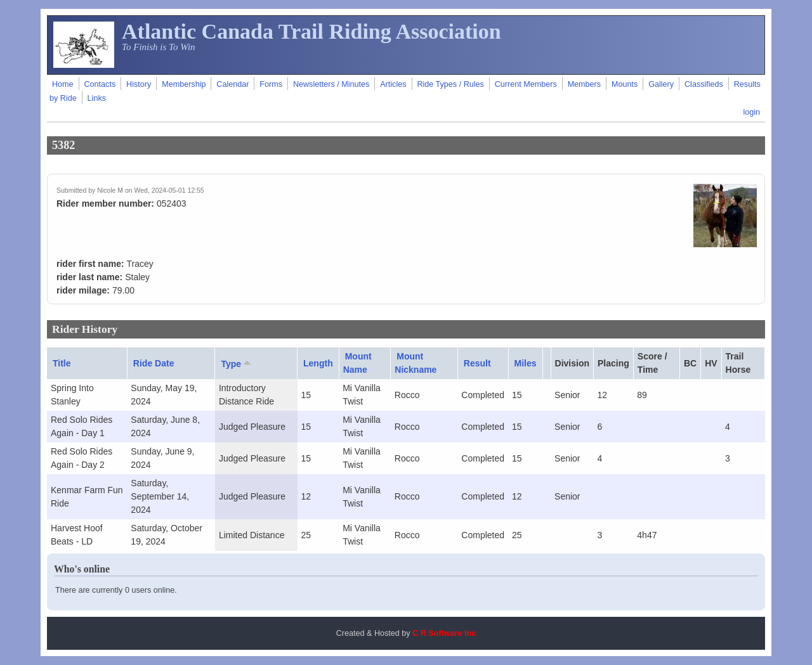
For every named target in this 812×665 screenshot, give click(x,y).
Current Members (526, 84)
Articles (393, 84)
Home (63, 84)
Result (477, 363)
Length (318, 363)
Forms (271, 84)
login (751, 112)
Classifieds (704, 84)
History (139, 84)
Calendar (232, 84)
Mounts (625, 84)
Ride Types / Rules (450, 84)
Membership (184, 84)
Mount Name (357, 363)
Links (97, 98)
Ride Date (154, 363)
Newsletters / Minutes (331, 84)
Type (237, 363)
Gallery (661, 84)
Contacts (100, 84)
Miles (526, 363)
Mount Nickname (416, 363)
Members (584, 84)
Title (62, 363)
